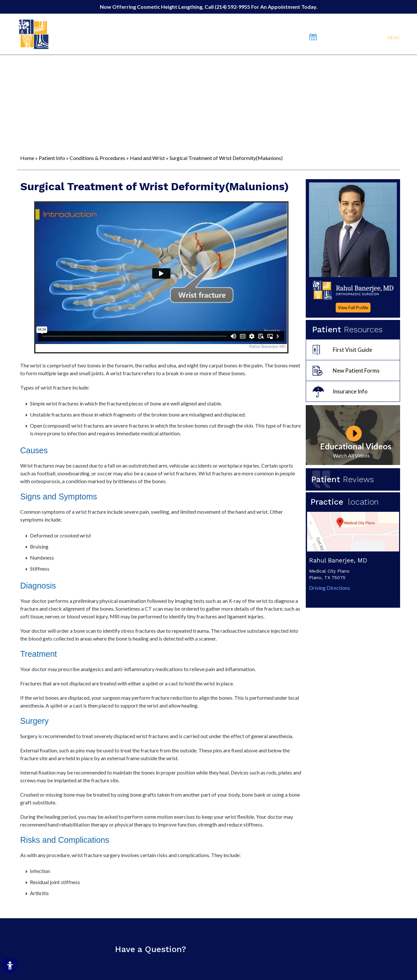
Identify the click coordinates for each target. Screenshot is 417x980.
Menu (393, 37)
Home (27, 158)
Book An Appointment (347, 37)
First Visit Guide (352, 350)
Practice (347, 502)
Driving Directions (330, 588)
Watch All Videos (351, 456)
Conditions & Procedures (97, 158)
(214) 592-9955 (233, 7)
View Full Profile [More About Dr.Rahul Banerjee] (353, 308)
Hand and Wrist (147, 158)
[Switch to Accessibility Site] (10, 965)
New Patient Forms (356, 371)
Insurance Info (350, 391)
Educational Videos (356, 446)
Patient (343, 479)
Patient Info (52, 158)
